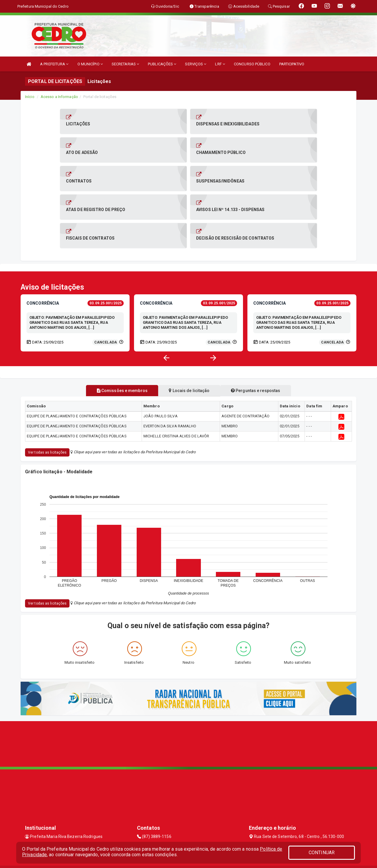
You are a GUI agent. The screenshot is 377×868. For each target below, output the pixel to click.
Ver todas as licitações (47, 424)
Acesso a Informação (59, 97)
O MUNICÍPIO (90, 64)
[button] (213, 329)
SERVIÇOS (196, 64)
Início (30, 97)
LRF (220, 64)
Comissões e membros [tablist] (119, 362)
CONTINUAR (322, 853)
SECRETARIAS (125, 64)
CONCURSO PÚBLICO (252, 64)
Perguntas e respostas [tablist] (259, 362)
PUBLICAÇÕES (162, 64)
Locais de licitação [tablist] (189, 362)
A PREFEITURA (54, 64)
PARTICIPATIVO (292, 64)
